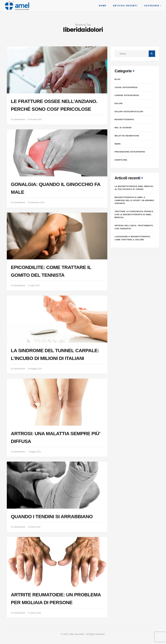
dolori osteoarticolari (129, 112)
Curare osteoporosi (127, 95)
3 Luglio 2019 (34, 286)
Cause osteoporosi (126, 87)
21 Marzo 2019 (34, 613)
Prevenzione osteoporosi (130, 152)
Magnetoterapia (124, 119)
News (118, 144)
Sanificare (121, 160)
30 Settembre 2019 (36, 203)
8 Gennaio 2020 (35, 119)
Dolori (119, 103)
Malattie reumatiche (127, 136)
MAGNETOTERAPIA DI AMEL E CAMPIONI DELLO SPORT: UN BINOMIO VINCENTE (134, 200)
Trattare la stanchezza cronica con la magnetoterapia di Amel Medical (134, 214)
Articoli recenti (125, 6)
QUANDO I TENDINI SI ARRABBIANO (52, 516)
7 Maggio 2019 (34, 452)
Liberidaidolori (19, 119)
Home (103, 6)
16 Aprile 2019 (34, 527)
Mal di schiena (123, 128)
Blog (118, 79)
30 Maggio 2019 (35, 369)
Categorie (152, 6)
